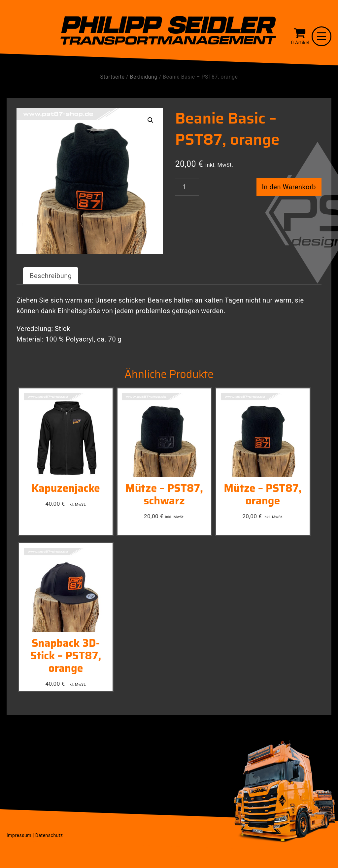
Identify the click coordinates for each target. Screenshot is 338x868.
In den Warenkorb (289, 187)
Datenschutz (49, 835)
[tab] (51, 276)
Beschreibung (51, 276)
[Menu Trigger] (321, 36)
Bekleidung (144, 77)
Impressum (19, 835)
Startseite (113, 77)
